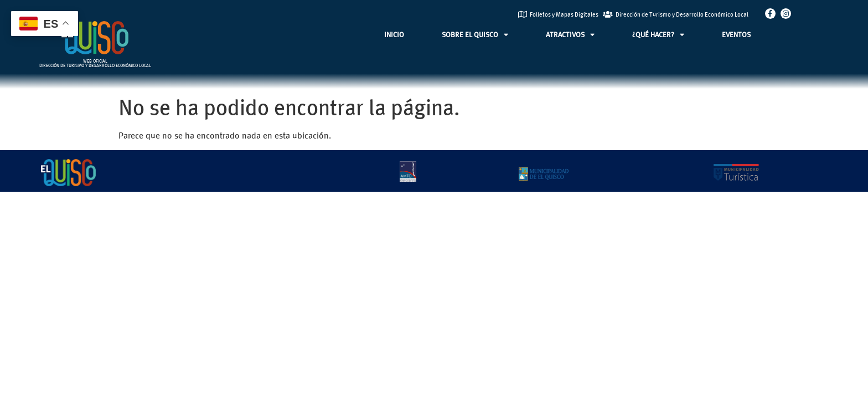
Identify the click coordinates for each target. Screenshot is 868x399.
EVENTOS (736, 34)
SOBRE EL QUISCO (475, 35)
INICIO (394, 34)
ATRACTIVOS (570, 35)
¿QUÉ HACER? (658, 35)
